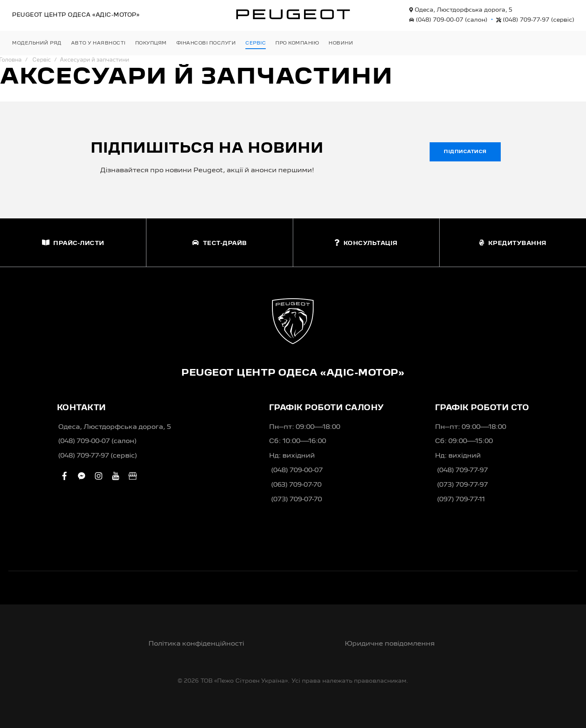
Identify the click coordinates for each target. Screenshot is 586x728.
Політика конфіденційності (196, 644)
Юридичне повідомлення (390, 644)
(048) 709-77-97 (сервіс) (98, 456)
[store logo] (293, 14)
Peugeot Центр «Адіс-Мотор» (76, 15)
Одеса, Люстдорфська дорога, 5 (461, 10)
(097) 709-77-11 (461, 500)
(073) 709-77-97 (462, 485)
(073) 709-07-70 (297, 500)
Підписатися (465, 152)
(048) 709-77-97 (535, 20)
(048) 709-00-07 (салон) (97, 441)
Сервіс (42, 60)
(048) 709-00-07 (448, 20)
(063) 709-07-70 (296, 485)
